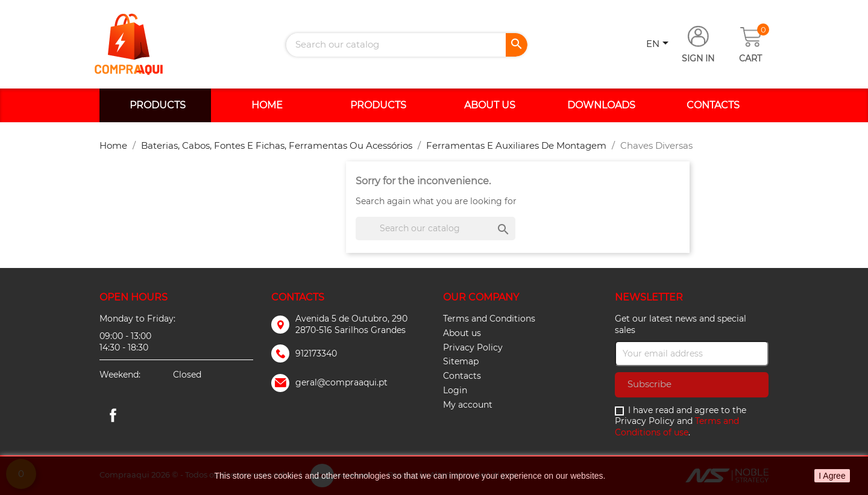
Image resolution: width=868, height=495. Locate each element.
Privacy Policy (473, 347)
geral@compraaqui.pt (341, 382)
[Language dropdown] (659, 45)
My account (468, 405)
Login (455, 390)
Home (267, 105)
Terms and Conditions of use (677, 427)
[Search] (407, 45)
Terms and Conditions (489, 319)
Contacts (713, 105)
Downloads (601, 105)
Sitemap (461, 361)
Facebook (113, 415)
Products (158, 105)
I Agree (832, 476)
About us (490, 105)
